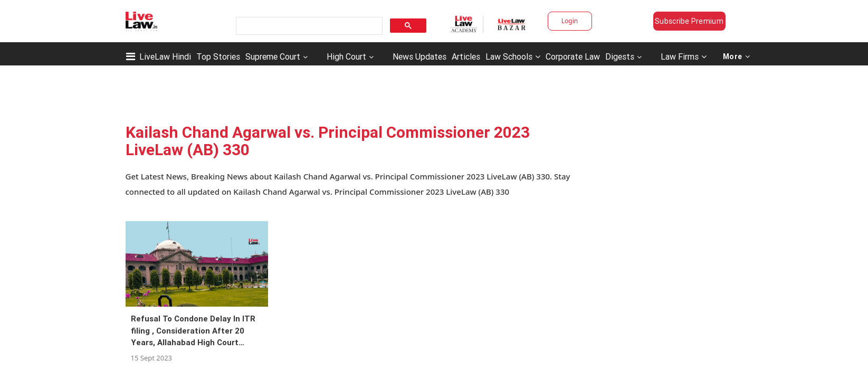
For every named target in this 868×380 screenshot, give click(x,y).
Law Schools (513, 56)
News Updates (419, 56)
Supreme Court (273, 56)
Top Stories (218, 56)
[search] (308, 26)
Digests (620, 56)
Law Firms (684, 56)
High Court (346, 56)
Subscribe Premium (689, 21)
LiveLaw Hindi (165, 56)
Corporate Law (573, 56)
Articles (466, 56)
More (737, 56)
